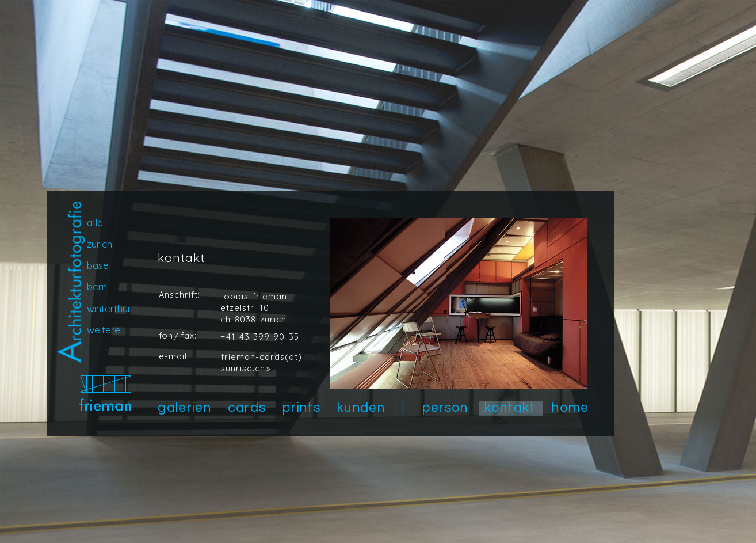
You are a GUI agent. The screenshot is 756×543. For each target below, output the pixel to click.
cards (247, 408)
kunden (361, 408)
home (570, 408)
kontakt (510, 408)
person (445, 408)
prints (301, 408)
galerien (184, 408)
